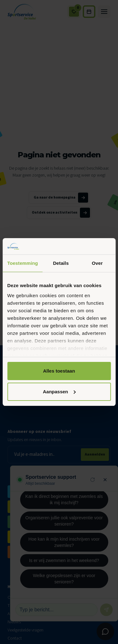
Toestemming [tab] (23, 263)
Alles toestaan (59, 371)
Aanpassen (59, 392)
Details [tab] (61, 263)
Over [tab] (97, 263)
